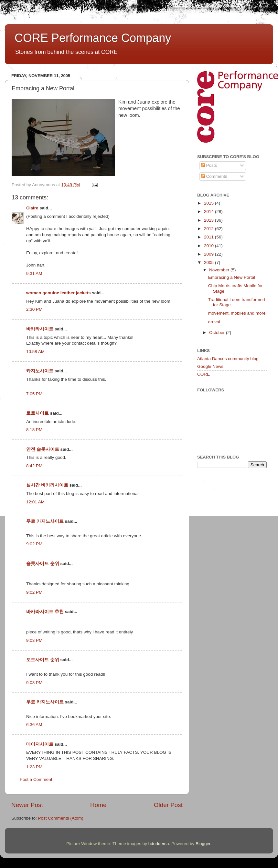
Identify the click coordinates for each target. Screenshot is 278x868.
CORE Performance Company (93, 38)
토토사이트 (37, 413)
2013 (209, 220)
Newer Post (27, 805)
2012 (209, 229)
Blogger (203, 844)
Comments (214, 176)
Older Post (168, 805)
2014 (209, 212)
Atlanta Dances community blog (228, 359)
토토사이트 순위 (43, 660)
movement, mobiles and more (237, 313)
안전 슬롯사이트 (43, 449)
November (220, 270)
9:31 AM (34, 273)
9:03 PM (34, 640)
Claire (32, 208)
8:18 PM (34, 430)
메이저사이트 (40, 744)
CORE (203, 374)
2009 (209, 254)
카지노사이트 (40, 371)
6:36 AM (34, 725)
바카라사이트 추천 (45, 612)
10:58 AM (35, 352)
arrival (214, 322)
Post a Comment (36, 779)
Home (98, 805)
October (218, 333)
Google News (210, 366)
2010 (209, 246)
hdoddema (159, 844)
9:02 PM (34, 544)
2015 (209, 203)
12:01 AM (35, 502)
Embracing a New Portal (232, 277)
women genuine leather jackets (59, 293)
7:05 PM (34, 394)
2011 (209, 237)
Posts (209, 165)
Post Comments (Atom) (61, 818)
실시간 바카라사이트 (47, 485)
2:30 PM (34, 309)
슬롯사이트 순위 (43, 564)
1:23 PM (34, 767)
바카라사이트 (40, 329)
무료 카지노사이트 (45, 521)
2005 (209, 262)
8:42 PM (34, 466)
